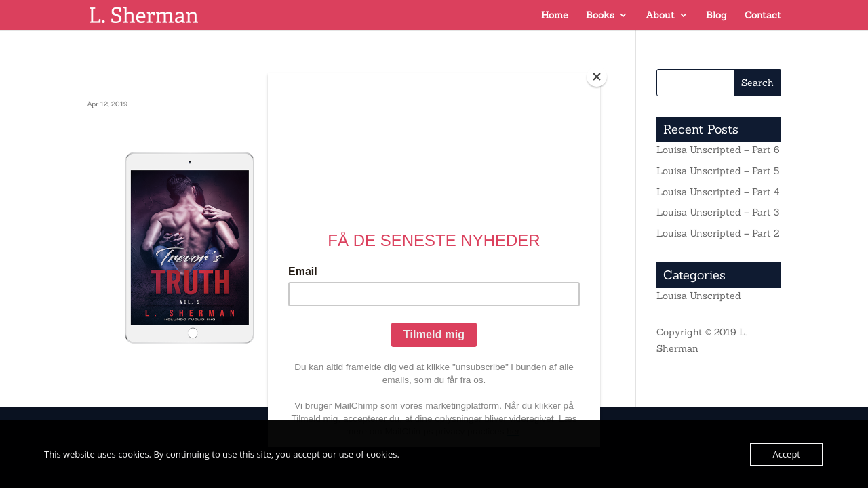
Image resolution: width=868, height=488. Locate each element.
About (660, 16)
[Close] (597, 77)
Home (555, 16)
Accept (786, 454)
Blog (716, 16)
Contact (763, 16)
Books (600, 16)
